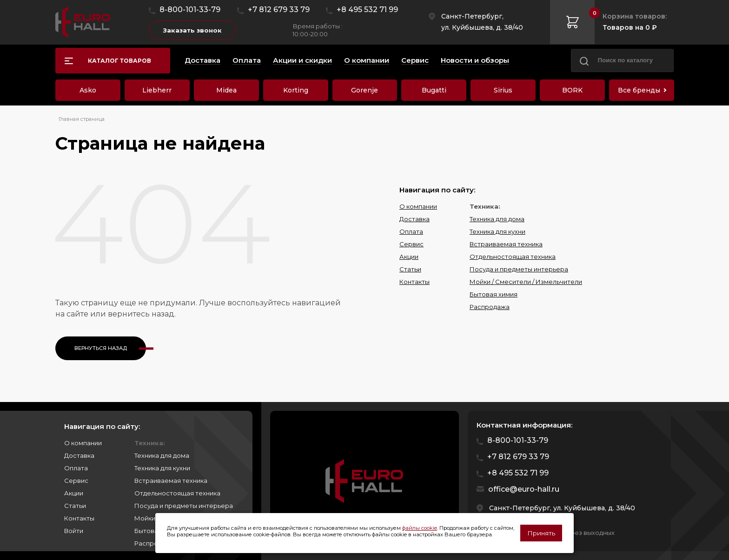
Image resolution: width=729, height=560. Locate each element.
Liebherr (157, 90)
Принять (541, 533)
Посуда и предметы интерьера (519, 269)
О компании (418, 206)
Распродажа (490, 307)
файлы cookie (420, 528)
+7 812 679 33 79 (279, 10)
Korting (296, 90)
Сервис (411, 244)
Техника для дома (497, 219)
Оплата (411, 231)
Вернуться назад (101, 348)
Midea (226, 90)
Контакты (414, 282)
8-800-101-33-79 (190, 10)
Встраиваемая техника (506, 244)
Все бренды (639, 90)
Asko (88, 90)
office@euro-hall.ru (524, 489)
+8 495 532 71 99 (367, 10)
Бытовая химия (494, 294)
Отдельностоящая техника (513, 257)
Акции (409, 257)
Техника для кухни (497, 231)
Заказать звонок (192, 30)
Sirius (503, 90)
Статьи (410, 269)
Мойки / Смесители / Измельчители (526, 282)
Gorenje (364, 90)
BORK (572, 90)
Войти (74, 531)
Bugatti (434, 90)
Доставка (414, 219)
